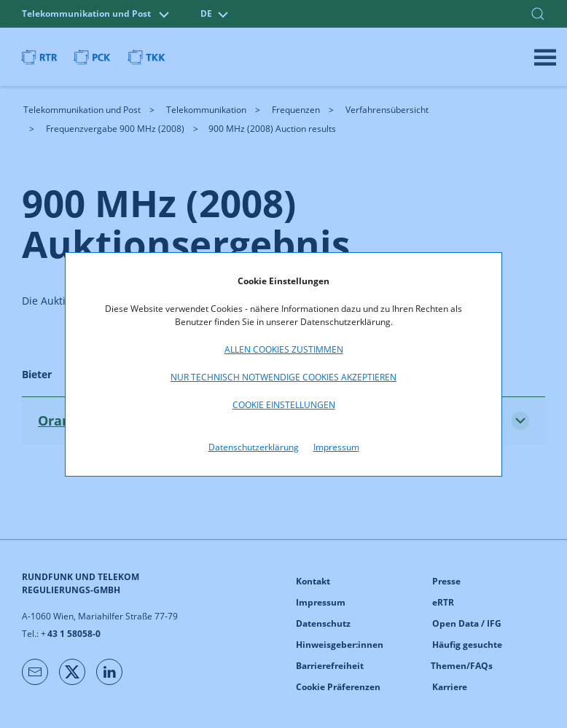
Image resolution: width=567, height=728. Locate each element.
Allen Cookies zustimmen (284, 349)
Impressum (336, 447)
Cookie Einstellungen (284, 405)
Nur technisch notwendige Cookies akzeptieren (283, 377)
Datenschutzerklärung (254, 447)
